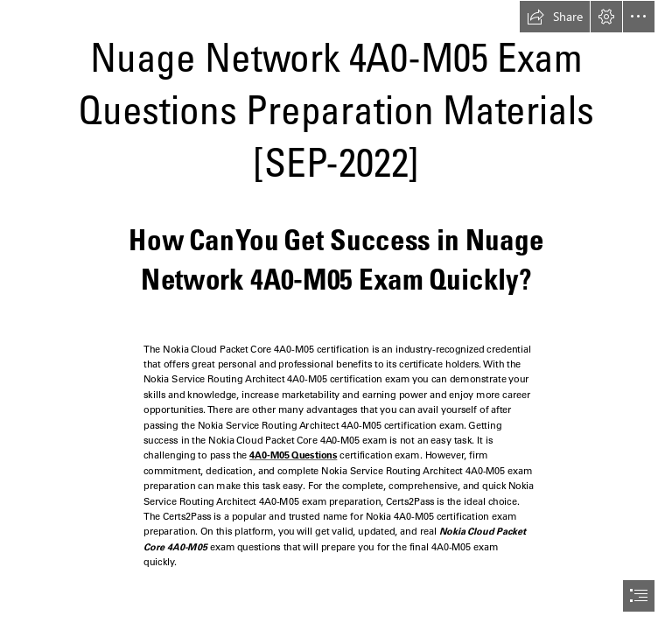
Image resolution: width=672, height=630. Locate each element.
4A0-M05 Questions (293, 456)
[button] (555, 17)
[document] (336, 315)
